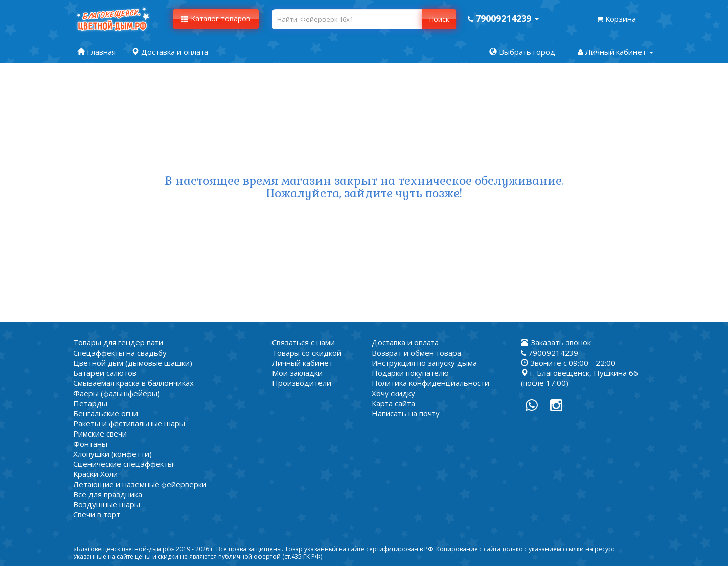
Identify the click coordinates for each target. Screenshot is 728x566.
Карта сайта (393, 403)
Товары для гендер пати (118, 342)
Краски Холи (96, 474)
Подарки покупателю (410, 373)
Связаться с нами (303, 342)
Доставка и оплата (405, 342)
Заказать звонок (561, 342)
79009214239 (550, 353)
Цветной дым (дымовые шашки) (133, 363)
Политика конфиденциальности (430, 383)
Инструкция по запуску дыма (424, 363)
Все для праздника (108, 494)
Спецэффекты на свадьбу (120, 353)
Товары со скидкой (307, 353)
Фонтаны (90, 444)
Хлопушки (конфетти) (112, 454)
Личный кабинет (302, 363)
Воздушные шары (107, 504)
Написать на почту (406, 413)
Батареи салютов (105, 373)
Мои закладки (297, 373)
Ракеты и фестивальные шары (129, 423)
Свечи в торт (97, 514)
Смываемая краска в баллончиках (133, 383)
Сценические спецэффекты (123, 464)
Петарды (90, 403)
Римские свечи (100, 433)
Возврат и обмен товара (416, 353)
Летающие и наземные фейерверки (140, 484)
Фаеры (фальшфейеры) (117, 393)
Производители (302, 383)
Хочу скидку (393, 393)
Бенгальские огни (106, 413)
